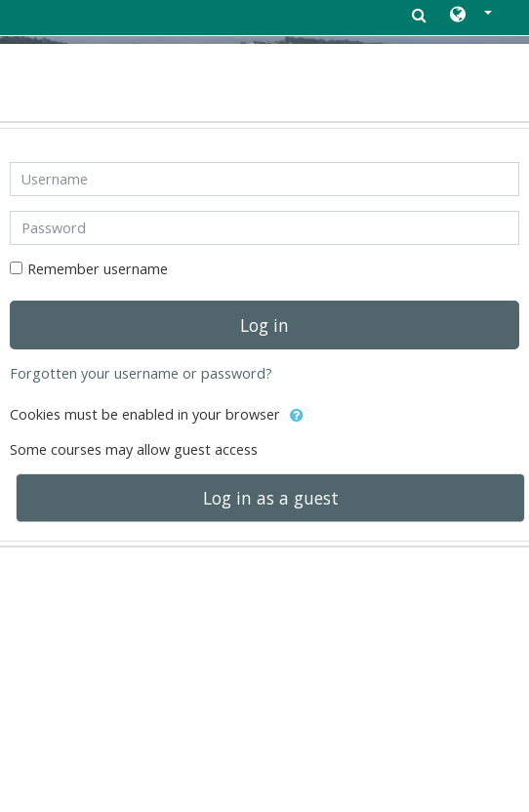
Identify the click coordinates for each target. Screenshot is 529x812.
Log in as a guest (271, 498)
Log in (264, 325)
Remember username (98, 269)
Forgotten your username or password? (141, 373)
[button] (471, 16)
